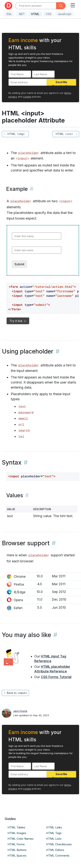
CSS (49, 14)
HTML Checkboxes (59, 844)
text (22, 407)
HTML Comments (58, 856)
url (21, 425)
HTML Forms (16, 844)
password (26, 413)
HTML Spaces (17, 856)
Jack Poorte (20, 711)
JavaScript (64, 14)
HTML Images (17, 833)
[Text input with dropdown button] (36, 6)
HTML (35, 14)
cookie (27, 97)
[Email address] (32, 82)
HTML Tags (54, 833)
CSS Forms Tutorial (56, 677)
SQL (9, 14)
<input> (23, 159)
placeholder (29, 153)
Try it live (18, 321)
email (23, 419)
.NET (21, 14)
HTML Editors (55, 850)
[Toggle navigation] (73, 5)
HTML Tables (16, 827)
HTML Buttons (17, 850)
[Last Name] (43, 74)
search (24, 431)
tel (21, 437)
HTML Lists (54, 839)
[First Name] (20, 74)
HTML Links (54, 827)
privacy (13, 97)
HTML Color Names (21, 839)
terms (68, 93)
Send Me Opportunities (61, 83)
